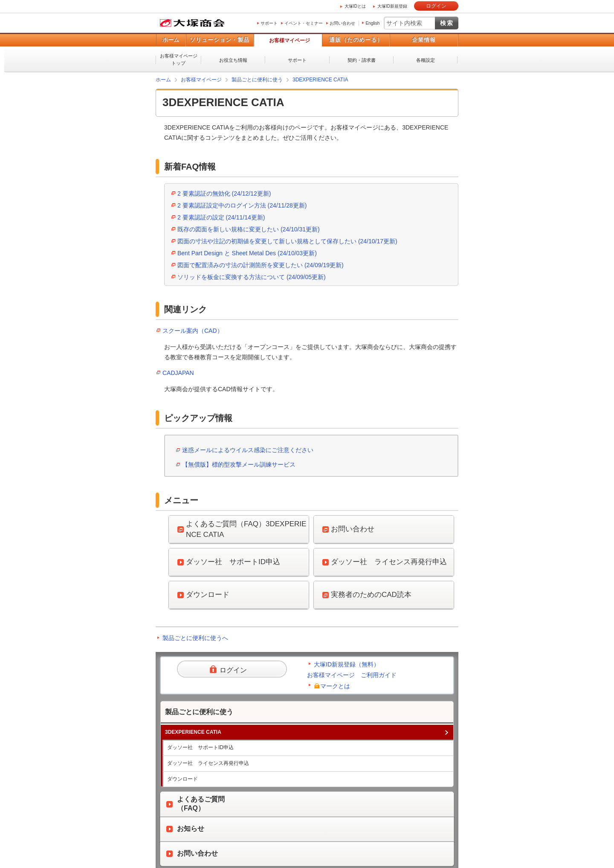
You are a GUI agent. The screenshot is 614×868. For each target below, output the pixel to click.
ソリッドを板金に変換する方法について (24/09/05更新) (252, 277)
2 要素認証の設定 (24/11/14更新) (221, 217)
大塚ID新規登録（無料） (347, 664)
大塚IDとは (355, 6)
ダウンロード (182, 779)
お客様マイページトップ (179, 59)
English (372, 23)
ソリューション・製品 (220, 40)
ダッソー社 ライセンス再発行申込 (208, 763)
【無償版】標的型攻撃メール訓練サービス (239, 464)
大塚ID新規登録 (392, 6)
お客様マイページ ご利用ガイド (352, 675)
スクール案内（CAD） (193, 331)
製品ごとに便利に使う (257, 80)
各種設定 (426, 60)
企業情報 (424, 40)
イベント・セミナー (304, 23)
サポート (269, 23)
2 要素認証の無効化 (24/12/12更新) (224, 193)
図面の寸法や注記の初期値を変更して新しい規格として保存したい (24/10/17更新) (287, 241)
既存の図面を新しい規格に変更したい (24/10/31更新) (249, 229)
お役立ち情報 (233, 60)
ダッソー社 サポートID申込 (200, 747)
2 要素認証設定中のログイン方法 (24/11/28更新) (242, 205)
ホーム (171, 40)
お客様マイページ (290, 40)
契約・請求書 (362, 60)
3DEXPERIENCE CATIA (320, 80)
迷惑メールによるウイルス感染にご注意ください (248, 450)
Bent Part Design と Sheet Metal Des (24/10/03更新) (247, 253)
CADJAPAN (178, 373)
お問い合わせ (342, 23)
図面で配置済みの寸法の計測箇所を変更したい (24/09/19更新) (261, 265)
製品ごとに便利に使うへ (195, 638)
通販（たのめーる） (356, 40)
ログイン (436, 6)
